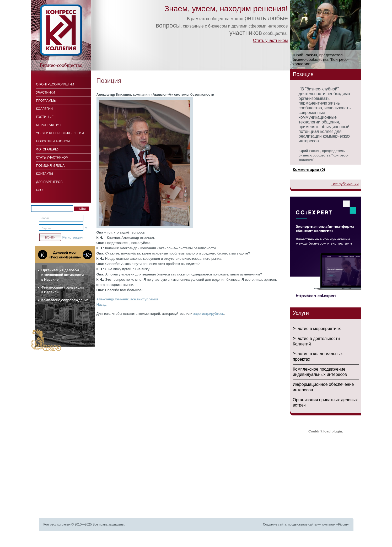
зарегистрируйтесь (209, 314)
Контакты (45, 174)
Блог (40, 190)
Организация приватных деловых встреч (325, 403)
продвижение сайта (302, 524)
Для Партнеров (49, 182)
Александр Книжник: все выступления (127, 299)
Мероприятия (49, 125)
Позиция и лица (50, 166)
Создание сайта (275, 524)
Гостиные (45, 117)
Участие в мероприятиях (317, 329)
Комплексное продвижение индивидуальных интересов (320, 372)
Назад (101, 304)
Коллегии (45, 109)
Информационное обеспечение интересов (323, 387)
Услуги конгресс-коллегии (60, 133)
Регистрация (72, 237)
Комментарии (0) (309, 169)
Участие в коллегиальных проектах (318, 356)
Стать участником (270, 40)
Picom (342, 524)
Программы (46, 101)
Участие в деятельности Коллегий (316, 341)
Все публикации (345, 184)
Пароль (46, 228)
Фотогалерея (48, 149)
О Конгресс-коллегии (55, 84)
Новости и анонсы (53, 141)
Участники (46, 93)
